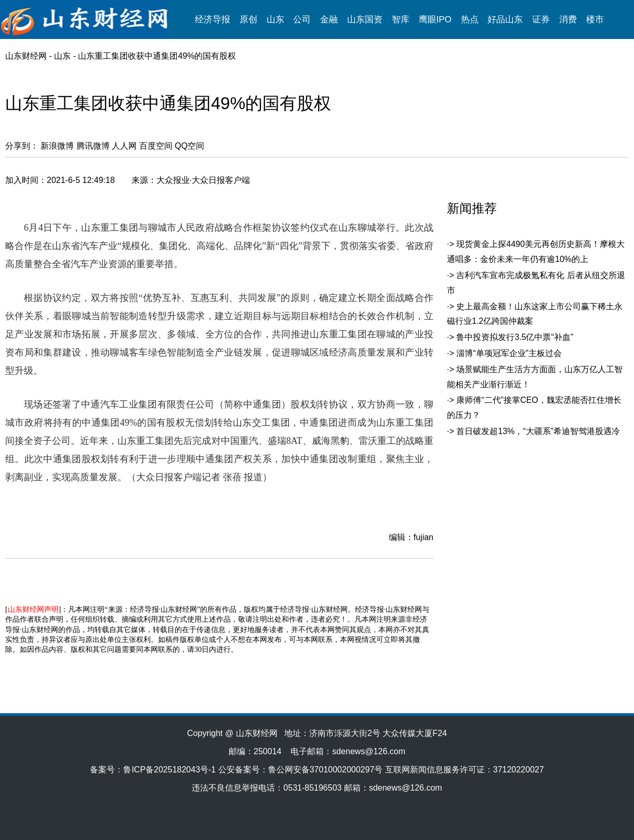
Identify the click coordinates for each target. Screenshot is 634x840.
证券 (541, 19)
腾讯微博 (93, 146)
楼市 (595, 19)
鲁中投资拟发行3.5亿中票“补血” (515, 337)
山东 (275, 19)
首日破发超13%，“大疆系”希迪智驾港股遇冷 (538, 431)
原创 (248, 19)
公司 (302, 19)
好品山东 (505, 19)
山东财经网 (26, 56)
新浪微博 (57, 146)
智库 (401, 19)
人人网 (124, 146)
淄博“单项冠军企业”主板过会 (509, 353)
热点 (470, 19)
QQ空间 (189, 146)
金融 (329, 19)
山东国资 (365, 19)
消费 (568, 19)
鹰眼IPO (435, 19)
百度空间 (156, 146)
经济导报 (213, 19)
